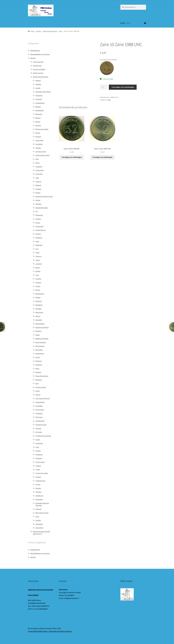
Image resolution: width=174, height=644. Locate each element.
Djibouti (38, 185)
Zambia (38, 520)
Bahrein (38, 107)
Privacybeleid (33, 595)
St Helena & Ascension (43, 436)
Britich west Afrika (42, 129)
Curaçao (38, 182)
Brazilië (38, 125)
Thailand (39, 458)
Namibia (38, 331)
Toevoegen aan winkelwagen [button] (72, 157)
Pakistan (39, 361)
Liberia (38, 286)
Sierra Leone (40, 410)
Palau (37, 369)
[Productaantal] (104, 87)
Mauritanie (39, 312)
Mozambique (40, 324)
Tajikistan (39, 455)
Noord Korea (40, 354)
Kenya (38, 268)
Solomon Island (41, 425)
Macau (38, 290)
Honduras (39, 238)
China (38, 163)
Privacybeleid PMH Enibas (38, 631)
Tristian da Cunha (42, 473)
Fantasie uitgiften (39, 69)
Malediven (39, 305)
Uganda (38, 488)
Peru (37, 384)
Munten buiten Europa (50, 31)
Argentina (39, 95)
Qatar (38, 391)
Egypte (38, 193)
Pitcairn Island (41, 387)
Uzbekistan (39, 496)
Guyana (38, 234)
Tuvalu (38, 484)
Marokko (38, 309)
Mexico (38, 316)
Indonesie (39, 245)
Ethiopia (38, 204)
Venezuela (39, 499)
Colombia (39, 167)
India (37, 241)
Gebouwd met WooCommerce (60, 631)
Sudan (38, 440)
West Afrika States (42, 513)
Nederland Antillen (42, 339)
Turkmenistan (40, 481)
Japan (38, 260)
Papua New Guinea (42, 376)
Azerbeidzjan (40, 103)
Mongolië (39, 320)
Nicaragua (39, 350)
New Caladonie (41, 342)
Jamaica (39, 256)
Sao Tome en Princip (43, 398)
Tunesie (38, 477)
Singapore (39, 413)
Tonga (38, 469)
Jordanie (39, 264)
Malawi (38, 297)
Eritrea (38, 200)
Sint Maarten (40, 421)
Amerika (38, 84)
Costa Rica (39, 174)
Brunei (38, 133)
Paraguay (39, 380)
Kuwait (38, 271)
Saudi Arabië (40, 402)
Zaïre (61, 31)
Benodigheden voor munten (40, 54)
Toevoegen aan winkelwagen (123, 87)
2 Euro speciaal (38, 62)
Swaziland (39, 443)
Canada (38, 148)
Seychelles (39, 406)
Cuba (37, 178)
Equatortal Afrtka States (44, 196)
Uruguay (38, 492)
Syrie (37, 447)
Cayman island (41, 152)
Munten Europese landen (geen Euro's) (41, 533)
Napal (38, 335)
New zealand (40, 346)
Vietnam (38, 509)
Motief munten (38, 73)
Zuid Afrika (39, 528)
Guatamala (39, 226)
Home (33, 31)
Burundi (38, 137)
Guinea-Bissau (41, 230)
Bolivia (38, 122)
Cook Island (40, 170)
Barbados (39, 114)
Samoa (38, 395)
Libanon (38, 283)
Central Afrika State (42, 155)
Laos (37, 275)
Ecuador (38, 189)
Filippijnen (39, 215)
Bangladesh (40, 110)
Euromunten (37, 66)
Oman (38, 357)
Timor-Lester (40, 462)
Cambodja (39, 144)
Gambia (38, 219)
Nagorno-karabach (42, 327)
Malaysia (39, 301)
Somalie (38, 428)
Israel (37, 253)
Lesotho (38, 279)
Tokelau (38, 466)
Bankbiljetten (35, 51)
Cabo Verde (39, 140)
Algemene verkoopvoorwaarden (41, 590)
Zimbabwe (39, 524)
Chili (37, 159)
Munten (39, 31)
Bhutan (38, 118)
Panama (38, 372)
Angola (38, 88)
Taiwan (38, 451)
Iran (37, 249)
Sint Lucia (39, 417)
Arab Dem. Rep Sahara (43, 92)
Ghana (38, 223)
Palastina (39, 365)
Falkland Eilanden (42, 208)
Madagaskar (40, 294)
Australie (39, 99)
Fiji (37, 211)
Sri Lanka (39, 432)
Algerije (38, 81)
